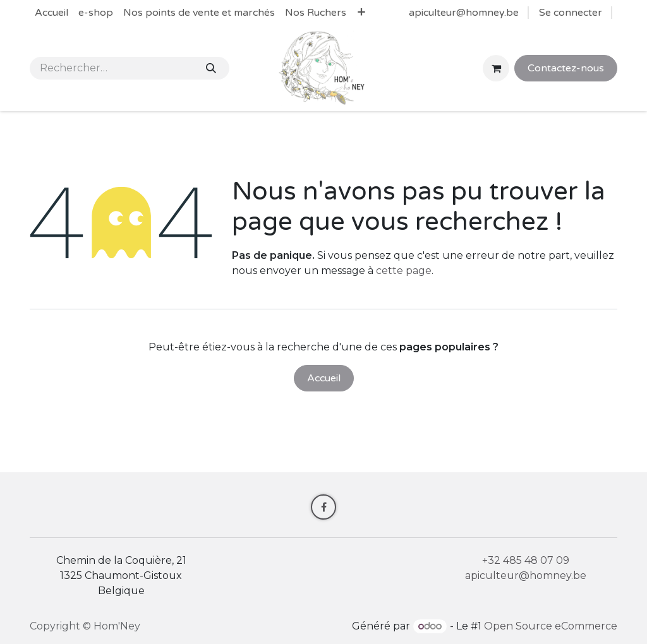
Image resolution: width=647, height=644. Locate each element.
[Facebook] (323, 507)
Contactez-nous (566, 68)
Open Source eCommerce (551, 626)
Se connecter (571, 13)
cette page (404, 271)
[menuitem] (51, 13)
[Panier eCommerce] (496, 68)
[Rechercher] (211, 68)
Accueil (324, 378)
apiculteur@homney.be (464, 13)
